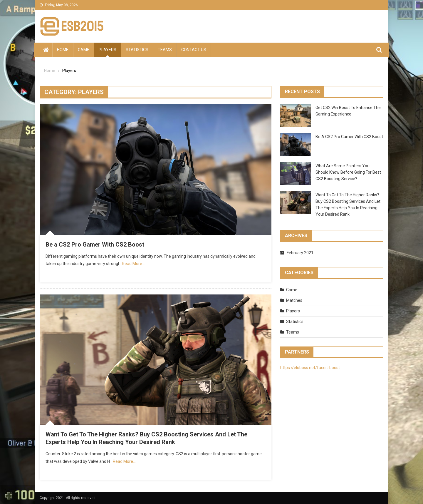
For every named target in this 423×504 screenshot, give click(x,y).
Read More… (133, 264)
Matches (294, 300)
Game (84, 50)
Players (108, 50)
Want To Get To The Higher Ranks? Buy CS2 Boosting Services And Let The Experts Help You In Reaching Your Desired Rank (348, 205)
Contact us (194, 50)
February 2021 (300, 253)
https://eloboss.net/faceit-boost (310, 368)
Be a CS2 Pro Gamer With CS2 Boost (95, 245)
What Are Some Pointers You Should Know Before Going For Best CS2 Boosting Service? (348, 172)
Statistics (137, 50)
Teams (165, 50)
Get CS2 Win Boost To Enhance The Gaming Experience (348, 111)
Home (63, 50)
